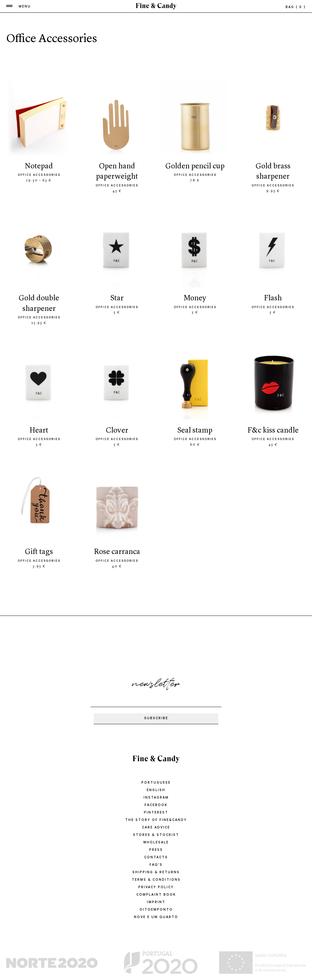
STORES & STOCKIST (156, 835)
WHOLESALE (156, 843)
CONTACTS (156, 858)
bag (296, 7)
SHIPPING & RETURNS (156, 873)
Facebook (156, 805)
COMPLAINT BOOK (156, 895)
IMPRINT (156, 903)
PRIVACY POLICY (156, 888)
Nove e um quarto (156, 917)
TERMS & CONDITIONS (156, 880)
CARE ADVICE (156, 828)
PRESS (156, 850)
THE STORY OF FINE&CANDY (156, 820)
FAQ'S (156, 865)
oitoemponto (156, 910)
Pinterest (156, 813)
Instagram (156, 798)
